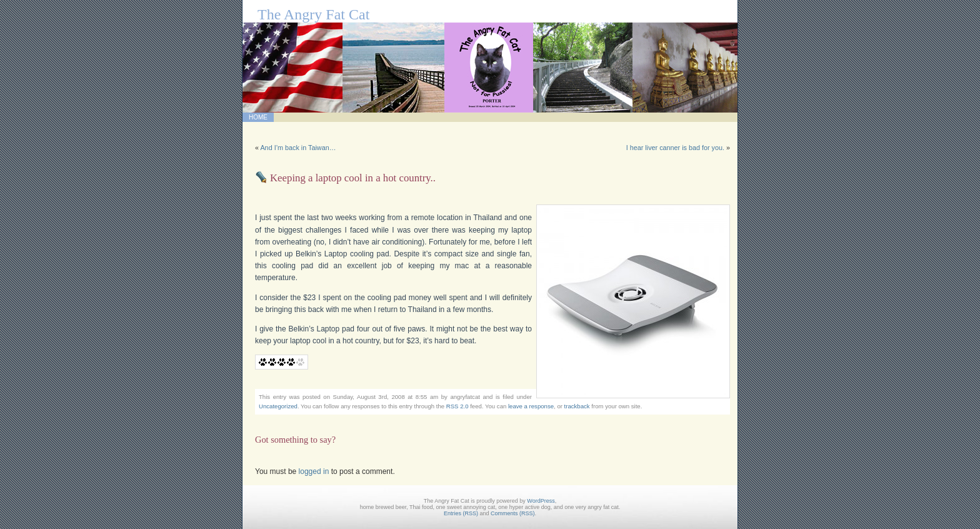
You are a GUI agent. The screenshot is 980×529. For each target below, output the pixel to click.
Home (258, 117)
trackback (577, 406)
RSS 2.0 (457, 406)
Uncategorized (278, 406)
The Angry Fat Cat (313, 14)
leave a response (531, 406)
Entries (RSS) (461, 513)
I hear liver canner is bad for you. (675, 148)
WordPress (541, 501)
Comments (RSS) (513, 513)
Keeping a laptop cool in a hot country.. (353, 178)
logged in (314, 471)
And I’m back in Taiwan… (298, 148)
